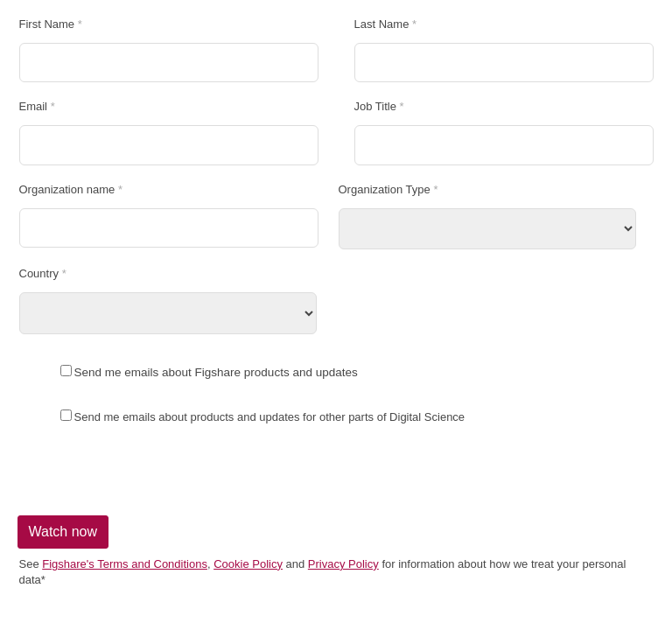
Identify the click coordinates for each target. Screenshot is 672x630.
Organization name (67, 190)
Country (39, 274)
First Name (47, 24)
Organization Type (385, 190)
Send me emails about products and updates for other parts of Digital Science (270, 417)
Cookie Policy (248, 564)
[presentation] (146, 470)
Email (34, 107)
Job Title (375, 107)
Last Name (382, 24)
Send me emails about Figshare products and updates (216, 372)
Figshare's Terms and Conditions (125, 564)
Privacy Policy (343, 564)
